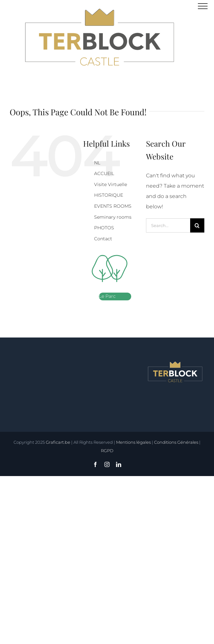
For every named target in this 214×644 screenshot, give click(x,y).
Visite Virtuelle (111, 184)
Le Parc (107, 296)
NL (97, 163)
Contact (103, 239)
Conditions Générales (176, 442)
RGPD (107, 451)
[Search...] (168, 225)
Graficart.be (58, 442)
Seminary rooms (113, 217)
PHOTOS (104, 228)
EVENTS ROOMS (113, 206)
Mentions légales (133, 442)
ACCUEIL (104, 173)
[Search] (197, 225)
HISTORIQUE (109, 195)
